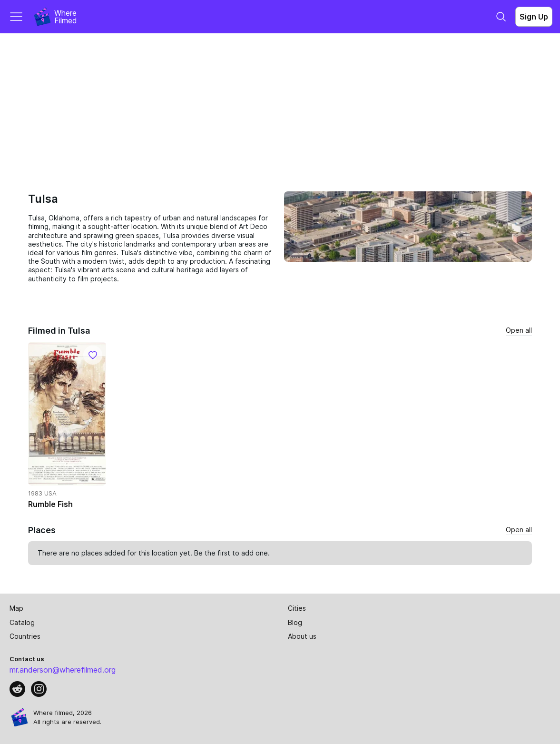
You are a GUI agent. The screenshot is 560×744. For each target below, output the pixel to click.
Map (16, 608)
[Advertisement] (280, 105)
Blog (295, 622)
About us (302, 636)
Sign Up (534, 17)
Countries (25, 636)
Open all (519, 330)
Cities (297, 608)
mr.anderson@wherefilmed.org (63, 670)
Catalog (22, 622)
